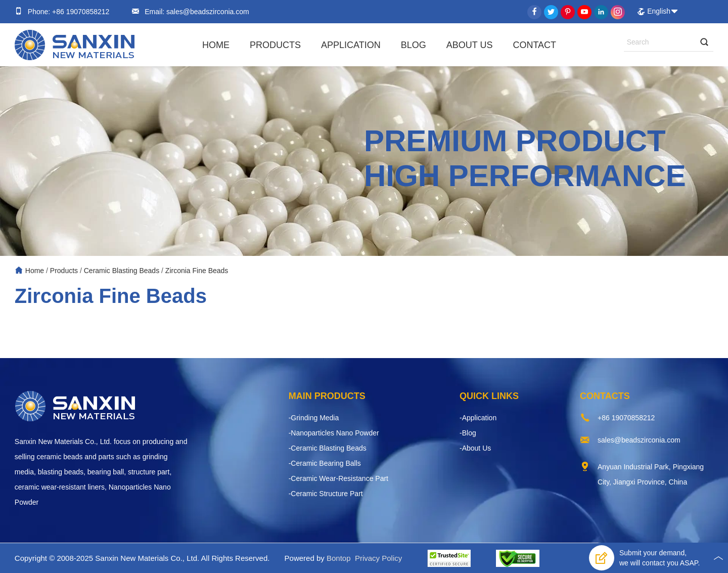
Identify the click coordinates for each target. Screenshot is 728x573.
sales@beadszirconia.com (207, 12)
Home (216, 45)
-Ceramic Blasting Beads (328, 448)
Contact (534, 45)
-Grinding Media (314, 418)
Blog (414, 45)
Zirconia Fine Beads (197, 271)
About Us (470, 45)
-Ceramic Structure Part (326, 494)
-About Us (475, 448)
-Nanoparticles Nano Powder (334, 433)
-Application (478, 418)
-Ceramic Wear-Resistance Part (338, 478)
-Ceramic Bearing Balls (325, 463)
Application (351, 45)
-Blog (468, 433)
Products (275, 45)
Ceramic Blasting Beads (122, 271)
